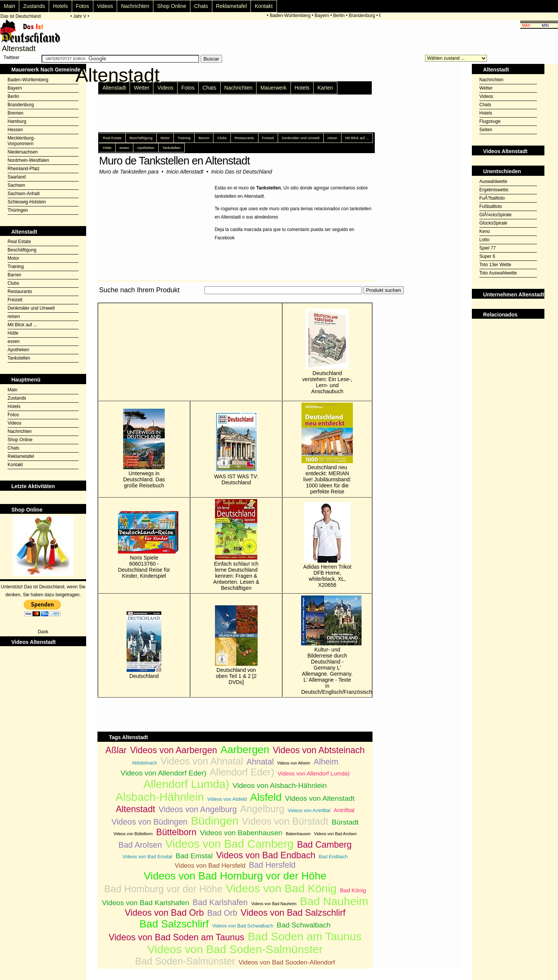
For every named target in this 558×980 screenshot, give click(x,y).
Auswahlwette (493, 181)
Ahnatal (260, 762)
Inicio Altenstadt (185, 172)
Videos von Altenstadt (320, 798)
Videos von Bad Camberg (229, 844)
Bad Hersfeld (272, 865)
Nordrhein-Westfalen (28, 160)
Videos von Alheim (294, 763)
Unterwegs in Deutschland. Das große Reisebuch (144, 449)
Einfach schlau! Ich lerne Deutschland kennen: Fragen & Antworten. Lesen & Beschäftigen (236, 545)
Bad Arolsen (140, 845)
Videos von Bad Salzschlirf (293, 913)
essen (14, 341)
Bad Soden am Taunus (305, 936)
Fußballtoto (491, 206)
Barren (14, 275)
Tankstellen (19, 358)
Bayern (323, 16)
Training (16, 267)
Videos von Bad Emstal (147, 857)
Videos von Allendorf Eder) (163, 773)
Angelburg (262, 809)
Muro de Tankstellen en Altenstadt (174, 161)
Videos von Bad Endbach (266, 855)
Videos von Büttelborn (133, 834)
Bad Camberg (324, 845)
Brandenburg (363, 16)
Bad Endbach (333, 857)
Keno (485, 231)
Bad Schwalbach (304, 925)
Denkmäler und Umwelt (31, 308)
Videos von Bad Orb (164, 913)
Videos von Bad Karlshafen (146, 903)
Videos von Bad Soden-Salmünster (235, 949)
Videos (105, 6)
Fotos (83, 6)
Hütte (13, 333)
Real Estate (19, 242)
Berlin (340, 16)
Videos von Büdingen (149, 822)
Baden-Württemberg (291, 16)
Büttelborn (176, 832)
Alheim (326, 762)
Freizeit (15, 300)
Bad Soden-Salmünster (185, 961)
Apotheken (18, 350)
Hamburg (17, 121)
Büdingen (215, 821)
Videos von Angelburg (198, 809)
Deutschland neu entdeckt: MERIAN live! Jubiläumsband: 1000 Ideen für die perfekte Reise (327, 449)
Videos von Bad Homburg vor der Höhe (235, 876)
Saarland (17, 177)
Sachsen (16, 185)
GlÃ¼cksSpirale (495, 215)
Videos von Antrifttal (309, 810)
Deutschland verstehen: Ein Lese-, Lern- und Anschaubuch (327, 351)
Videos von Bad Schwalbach (243, 926)
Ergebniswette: (494, 190)
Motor (13, 258)
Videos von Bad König (281, 888)
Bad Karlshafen (220, 902)
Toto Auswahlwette (498, 273)
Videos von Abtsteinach (319, 750)
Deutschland (144, 645)
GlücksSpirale (493, 223)
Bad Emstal (194, 856)
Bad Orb (222, 913)
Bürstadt (345, 822)
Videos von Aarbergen (173, 750)
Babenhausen (298, 834)
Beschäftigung (22, 250)
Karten (325, 88)
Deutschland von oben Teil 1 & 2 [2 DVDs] (236, 645)
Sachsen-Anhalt (24, 194)
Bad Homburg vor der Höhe (163, 889)
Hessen (15, 130)
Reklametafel (232, 6)
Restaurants (20, 292)
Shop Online (172, 6)
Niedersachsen (23, 152)
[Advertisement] (235, 298)
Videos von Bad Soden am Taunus (176, 937)
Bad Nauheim (334, 901)
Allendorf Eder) (242, 772)
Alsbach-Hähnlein (160, 797)
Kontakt (264, 6)
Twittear (11, 57)
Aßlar (116, 750)
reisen (14, 316)
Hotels (60, 6)
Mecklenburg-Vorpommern (21, 141)
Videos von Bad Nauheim (274, 904)
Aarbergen (245, 750)
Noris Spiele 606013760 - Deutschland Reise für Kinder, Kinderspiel (144, 545)
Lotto (485, 240)
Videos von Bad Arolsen (335, 834)
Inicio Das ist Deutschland (242, 172)
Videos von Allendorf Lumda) (314, 773)
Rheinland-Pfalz (24, 169)
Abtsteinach (145, 763)
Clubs (13, 283)
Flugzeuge (490, 121)
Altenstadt (114, 88)
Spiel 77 (488, 248)
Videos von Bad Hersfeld (210, 866)
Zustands (34, 6)
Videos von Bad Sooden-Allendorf (287, 962)
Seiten (486, 130)
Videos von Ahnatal (202, 761)
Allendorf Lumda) (186, 784)
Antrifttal (344, 810)
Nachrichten (135, 6)
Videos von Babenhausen (241, 833)
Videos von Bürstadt (285, 821)
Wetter (141, 88)
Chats (201, 6)
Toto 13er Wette (495, 265)
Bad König (353, 890)
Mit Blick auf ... (22, 325)
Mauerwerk (273, 88)
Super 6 (487, 256)
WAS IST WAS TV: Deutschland (236, 449)
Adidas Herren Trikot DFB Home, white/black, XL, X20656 (327, 545)
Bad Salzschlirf (174, 924)
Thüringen (18, 210)
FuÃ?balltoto (492, 198)
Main (9, 6)
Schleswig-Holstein (27, 202)
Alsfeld (266, 797)
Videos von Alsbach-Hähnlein (280, 785)
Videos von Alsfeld (227, 799)
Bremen (15, 113)
